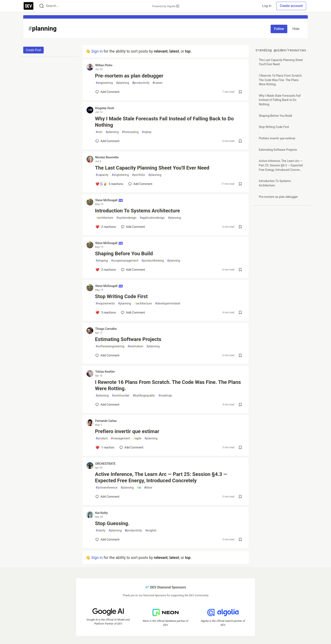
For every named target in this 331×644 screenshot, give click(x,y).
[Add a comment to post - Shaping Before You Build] (106, 270)
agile (137, 438)
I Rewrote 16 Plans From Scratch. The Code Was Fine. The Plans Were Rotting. (168, 385)
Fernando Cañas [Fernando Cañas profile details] (106, 421)
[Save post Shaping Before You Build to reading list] (240, 270)
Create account (291, 6)
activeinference (106, 488)
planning (122, 83)
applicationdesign (152, 218)
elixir (148, 488)
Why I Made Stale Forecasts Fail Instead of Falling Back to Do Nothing (164, 122)
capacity (102, 175)
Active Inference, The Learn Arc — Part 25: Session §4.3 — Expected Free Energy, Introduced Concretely (161, 477)
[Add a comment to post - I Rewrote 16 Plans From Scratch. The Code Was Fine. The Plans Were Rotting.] (107, 405)
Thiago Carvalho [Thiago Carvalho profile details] (106, 329)
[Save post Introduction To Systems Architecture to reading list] (240, 227)
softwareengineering (110, 346)
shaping (102, 261)
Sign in (97, 51)
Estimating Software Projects (128, 339)
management (120, 438)
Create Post (33, 50)
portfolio (138, 175)
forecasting (130, 132)
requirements (105, 304)
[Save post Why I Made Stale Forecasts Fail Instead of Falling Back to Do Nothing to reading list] (240, 141)
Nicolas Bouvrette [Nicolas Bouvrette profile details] (107, 157)
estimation (135, 346)
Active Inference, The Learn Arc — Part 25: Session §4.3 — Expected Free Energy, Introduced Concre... (281, 165)
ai (139, 488)
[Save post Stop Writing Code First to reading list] (240, 312)
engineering (104, 83)
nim (99, 132)
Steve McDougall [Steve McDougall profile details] (109, 200)
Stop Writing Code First (121, 296)
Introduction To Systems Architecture (137, 211)
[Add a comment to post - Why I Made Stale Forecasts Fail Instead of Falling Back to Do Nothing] (107, 141)
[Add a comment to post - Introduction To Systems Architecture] (106, 227)
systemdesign (126, 218)
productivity (141, 83)
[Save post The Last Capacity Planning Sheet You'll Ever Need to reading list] (240, 184)
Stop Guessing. (112, 523)
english (151, 531)
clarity (100, 531)
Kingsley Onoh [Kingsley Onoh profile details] (105, 108)
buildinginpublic (144, 396)
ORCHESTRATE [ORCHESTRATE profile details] (105, 464)
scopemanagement (125, 261)
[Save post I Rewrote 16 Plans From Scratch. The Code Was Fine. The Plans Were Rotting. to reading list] (240, 405)
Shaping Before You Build (124, 254)
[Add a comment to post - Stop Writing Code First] (106, 312)
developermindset (168, 304)
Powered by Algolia (165, 6)
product (102, 438)
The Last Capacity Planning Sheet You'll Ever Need (152, 168)
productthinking (153, 261)
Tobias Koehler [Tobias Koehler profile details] (105, 372)
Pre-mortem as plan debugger (129, 76)
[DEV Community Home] (28, 6)
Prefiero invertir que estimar (127, 431)
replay (147, 132)
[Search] (42, 6)
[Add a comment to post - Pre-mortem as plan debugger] (107, 92)
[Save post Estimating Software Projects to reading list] (240, 355)
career (158, 83)
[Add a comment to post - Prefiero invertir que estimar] (105, 447)
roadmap (165, 396)
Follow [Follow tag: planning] (279, 29)
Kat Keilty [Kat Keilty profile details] (101, 513)
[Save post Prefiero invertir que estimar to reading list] (240, 447)
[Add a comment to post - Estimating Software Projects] (107, 355)
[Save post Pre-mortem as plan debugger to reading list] (240, 92)
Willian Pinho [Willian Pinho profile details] (104, 65)
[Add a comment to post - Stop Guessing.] (107, 539)
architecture (104, 218)
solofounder (121, 396)
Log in (267, 6)
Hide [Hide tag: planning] (296, 29)
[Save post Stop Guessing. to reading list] (240, 539)
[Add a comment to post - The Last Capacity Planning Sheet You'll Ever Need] (109, 184)
